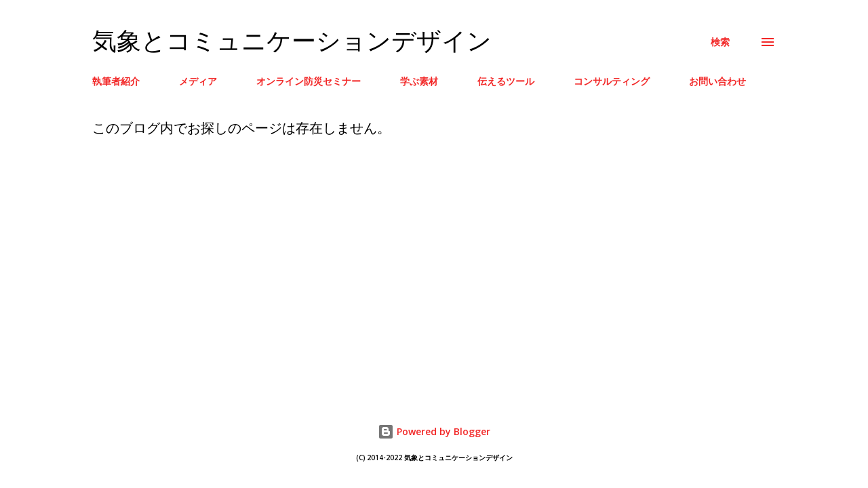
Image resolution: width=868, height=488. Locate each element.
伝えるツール (506, 81)
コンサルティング (612, 81)
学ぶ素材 (419, 81)
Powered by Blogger (434, 431)
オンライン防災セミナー (309, 81)
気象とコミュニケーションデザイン (292, 42)
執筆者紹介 (116, 81)
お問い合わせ (717, 81)
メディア (198, 81)
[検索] (720, 42)
